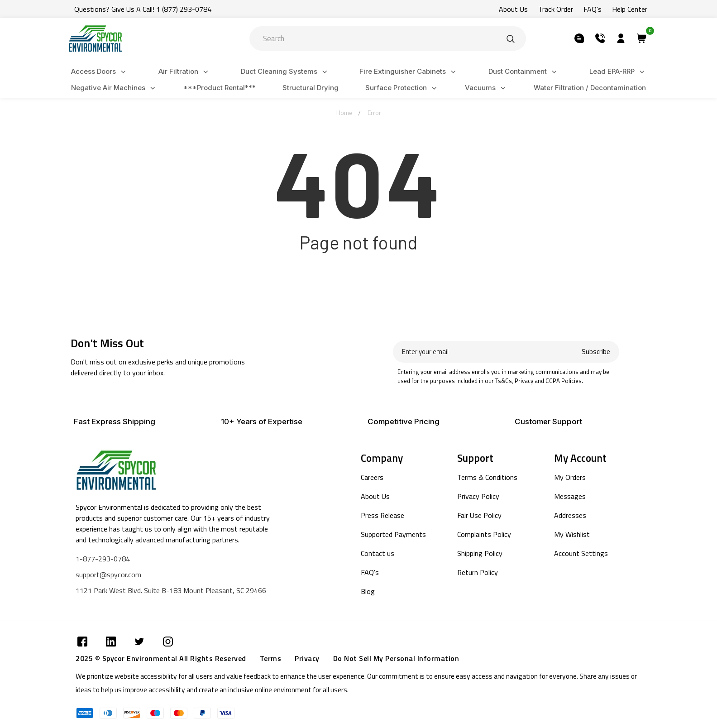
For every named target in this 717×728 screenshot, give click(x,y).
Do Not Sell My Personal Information (396, 658)
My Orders (570, 477)
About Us (375, 496)
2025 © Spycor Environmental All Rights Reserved (161, 658)
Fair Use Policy (479, 515)
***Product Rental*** (220, 88)
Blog (368, 591)
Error (374, 113)
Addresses (570, 515)
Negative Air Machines (115, 88)
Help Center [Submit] (630, 9)
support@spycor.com (108, 575)
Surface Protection (402, 88)
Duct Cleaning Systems (285, 72)
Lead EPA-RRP (618, 72)
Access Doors (100, 72)
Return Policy (478, 572)
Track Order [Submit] (556, 9)
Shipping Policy (480, 553)
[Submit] (511, 38)
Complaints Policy (484, 534)
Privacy (307, 658)
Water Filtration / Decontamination (590, 88)
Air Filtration (185, 72)
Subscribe (596, 352)
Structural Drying (311, 88)
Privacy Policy (478, 496)
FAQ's (370, 572)
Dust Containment (524, 72)
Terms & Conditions (487, 477)
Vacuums (487, 88)
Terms (271, 658)
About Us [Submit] (513, 9)
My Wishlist (572, 534)
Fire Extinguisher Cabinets (409, 72)
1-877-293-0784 (103, 559)
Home (344, 113)
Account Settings (581, 553)
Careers (372, 477)
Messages (570, 496)
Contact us (378, 553)
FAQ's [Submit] (593, 9)
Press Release (382, 515)
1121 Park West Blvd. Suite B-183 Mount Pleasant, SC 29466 (171, 590)
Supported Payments (393, 534)
